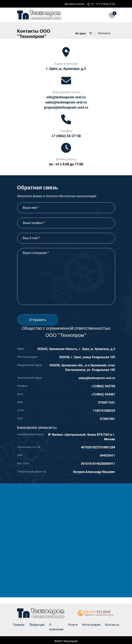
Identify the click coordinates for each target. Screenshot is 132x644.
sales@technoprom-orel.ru (66, 102)
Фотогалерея (75, 51)
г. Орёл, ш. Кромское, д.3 (66, 69)
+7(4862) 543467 (103, 394)
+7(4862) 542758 (103, 386)
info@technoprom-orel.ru (66, 97)
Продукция (37, 625)
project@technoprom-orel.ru (66, 107)
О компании (74, 15)
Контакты (101, 51)
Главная (19, 625)
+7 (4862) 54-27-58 (66, 136)
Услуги (70, 33)
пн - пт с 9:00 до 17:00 (66, 164)
